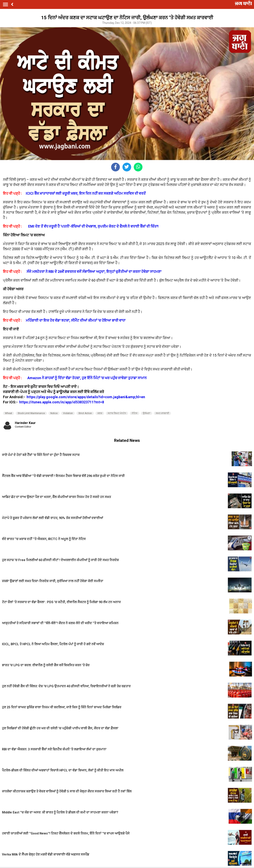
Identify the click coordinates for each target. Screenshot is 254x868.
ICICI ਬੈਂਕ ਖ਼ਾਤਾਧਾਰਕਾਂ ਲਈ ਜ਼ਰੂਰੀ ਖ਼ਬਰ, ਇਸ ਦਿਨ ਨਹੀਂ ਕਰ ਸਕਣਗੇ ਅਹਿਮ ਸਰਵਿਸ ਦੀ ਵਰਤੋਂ (86, 193)
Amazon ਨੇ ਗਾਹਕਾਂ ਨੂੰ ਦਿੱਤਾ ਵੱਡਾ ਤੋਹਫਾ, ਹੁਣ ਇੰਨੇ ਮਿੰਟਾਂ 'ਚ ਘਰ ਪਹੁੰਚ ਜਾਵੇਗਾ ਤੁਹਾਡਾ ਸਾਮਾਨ (87, 378)
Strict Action (85, 413)
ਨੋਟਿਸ (135, 413)
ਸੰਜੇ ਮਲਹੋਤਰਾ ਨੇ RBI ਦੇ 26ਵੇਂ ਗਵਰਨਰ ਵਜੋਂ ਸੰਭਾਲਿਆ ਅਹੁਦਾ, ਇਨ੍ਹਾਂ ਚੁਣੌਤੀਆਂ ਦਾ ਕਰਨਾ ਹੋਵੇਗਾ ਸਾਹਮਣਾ (94, 272)
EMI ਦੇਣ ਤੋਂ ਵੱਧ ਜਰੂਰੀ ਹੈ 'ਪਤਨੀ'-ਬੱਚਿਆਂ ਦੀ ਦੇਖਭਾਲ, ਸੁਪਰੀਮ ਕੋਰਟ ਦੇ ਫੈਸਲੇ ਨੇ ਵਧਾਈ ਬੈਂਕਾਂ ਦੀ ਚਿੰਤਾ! (93, 226)
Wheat (9, 413)
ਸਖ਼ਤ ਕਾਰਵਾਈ (162, 413)
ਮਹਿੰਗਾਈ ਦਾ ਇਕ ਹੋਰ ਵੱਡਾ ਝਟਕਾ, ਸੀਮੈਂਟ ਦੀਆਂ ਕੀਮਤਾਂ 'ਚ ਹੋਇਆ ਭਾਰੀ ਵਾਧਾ (76, 320)
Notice (54, 413)
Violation (68, 413)
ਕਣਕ (100, 413)
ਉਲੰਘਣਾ (147, 413)
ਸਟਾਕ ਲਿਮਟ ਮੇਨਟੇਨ (117, 413)
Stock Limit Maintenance (31, 413)
